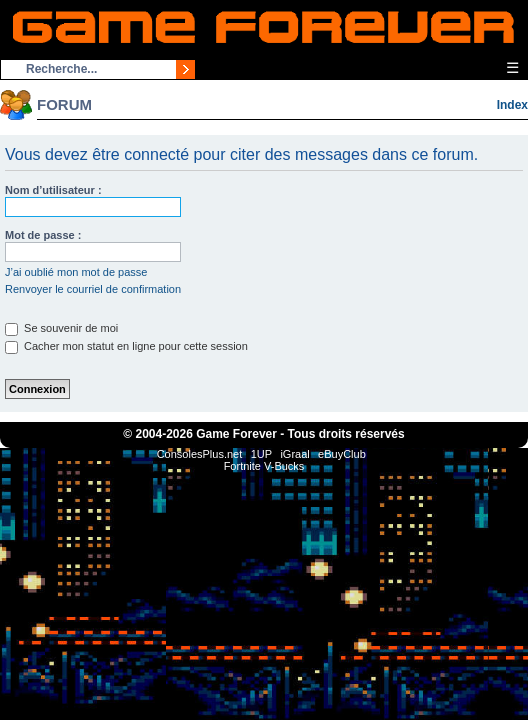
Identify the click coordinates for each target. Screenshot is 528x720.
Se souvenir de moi (61, 328)
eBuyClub (342, 454)
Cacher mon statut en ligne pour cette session (126, 346)
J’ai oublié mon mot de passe (76, 272)
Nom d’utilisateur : (53, 190)
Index (512, 105)
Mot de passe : (43, 235)
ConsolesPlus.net (200, 454)
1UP (261, 454)
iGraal (294, 454)
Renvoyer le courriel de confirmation (93, 289)
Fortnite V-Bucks (264, 466)
